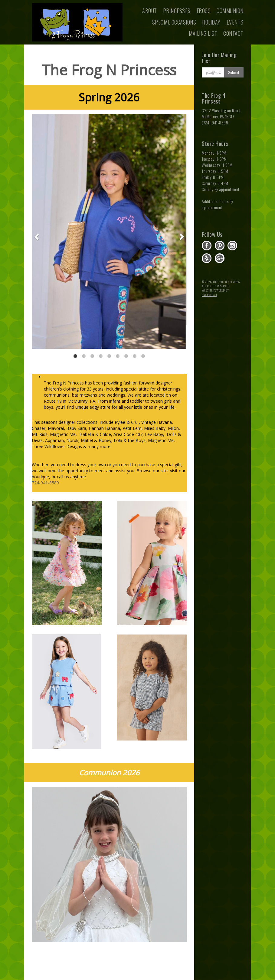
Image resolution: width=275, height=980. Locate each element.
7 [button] (126, 356)
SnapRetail (210, 295)
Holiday (211, 22)
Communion (230, 11)
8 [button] (135, 356)
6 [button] (118, 356)
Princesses (177, 11)
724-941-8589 (45, 483)
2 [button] (84, 356)
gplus (220, 258)
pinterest (220, 246)
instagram (232, 246)
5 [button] (109, 356)
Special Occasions (174, 22)
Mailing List (203, 33)
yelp (207, 258)
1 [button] (75, 356)
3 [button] (92, 356)
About (150, 11)
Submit (234, 72)
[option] (109, 231)
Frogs (204, 11)
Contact (233, 33)
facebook (207, 246)
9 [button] (143, 356)
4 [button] (101, 356)
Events (235, 22)
